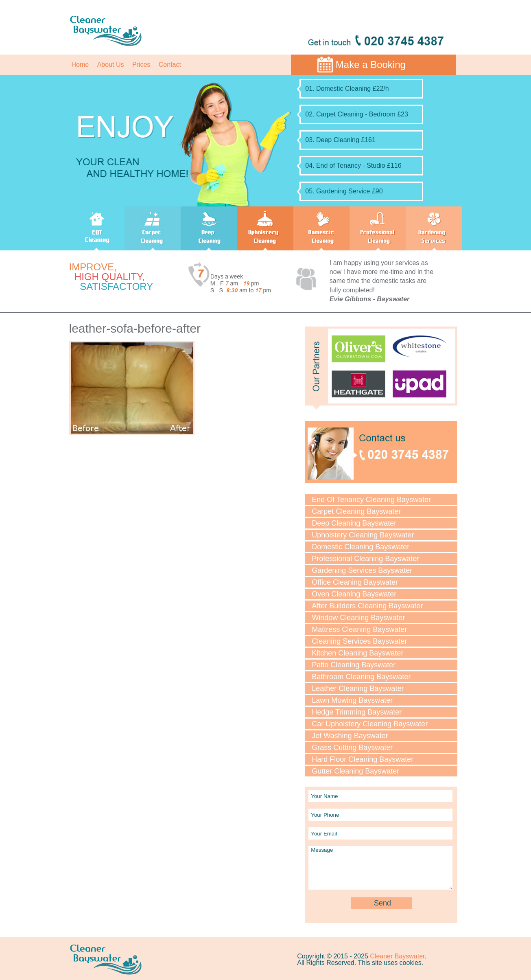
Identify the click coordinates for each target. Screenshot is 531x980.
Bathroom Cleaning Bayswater (361, 677)
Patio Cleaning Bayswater (354, 665)
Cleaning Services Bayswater (359, 641)
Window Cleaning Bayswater (358, 618)
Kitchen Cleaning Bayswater (357, 653)
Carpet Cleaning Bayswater (356, 511)
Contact (170, 65)
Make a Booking (371, 65)
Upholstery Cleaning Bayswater (363, 535)
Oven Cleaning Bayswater (354, 594)
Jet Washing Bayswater (350, 736)
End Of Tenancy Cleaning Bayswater (371, 500)
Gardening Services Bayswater (362, 570)
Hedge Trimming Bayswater (357, 712)
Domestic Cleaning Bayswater (361, 547)
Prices (141, 65)
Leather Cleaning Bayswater (358, 688)
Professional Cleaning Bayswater (365, 559)
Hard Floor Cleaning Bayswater (363, 759)
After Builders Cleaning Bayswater (367, 606)
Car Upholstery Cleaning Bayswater (370, 724)
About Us (111, 65)
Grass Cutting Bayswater (352, 748)
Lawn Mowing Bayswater (352, 700)
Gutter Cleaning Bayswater (355, 771)
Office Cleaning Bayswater (355, 582)
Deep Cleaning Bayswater (354, 523)
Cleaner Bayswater (397, 956)
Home (80, 65)
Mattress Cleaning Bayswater (359, 629)
